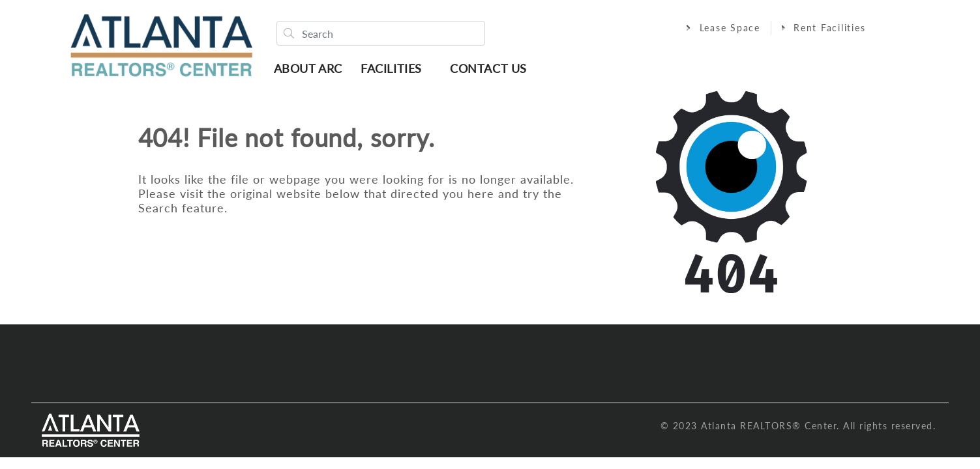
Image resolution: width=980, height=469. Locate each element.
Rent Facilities (824, 28)
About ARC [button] (308, 68)
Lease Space (723, 28)
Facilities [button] (391, 68)
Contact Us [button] (488, 68)
